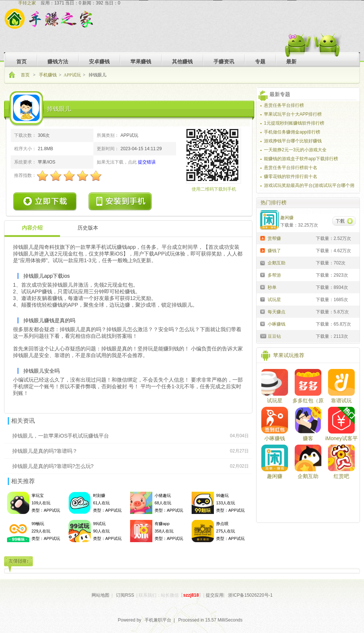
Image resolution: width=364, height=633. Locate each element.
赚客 (308, 438)
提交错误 (147, 162)
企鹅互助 (308, 476)
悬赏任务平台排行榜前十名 (291, 168)
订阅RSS (125, 595)
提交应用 (215, 595)
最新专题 (280, 94)
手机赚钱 (48, 75)
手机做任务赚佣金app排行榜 (292, 132)
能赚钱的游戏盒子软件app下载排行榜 (301, 159)
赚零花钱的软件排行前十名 (291, 177)
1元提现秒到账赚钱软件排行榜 (294, 123)
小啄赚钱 (275, 438)
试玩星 (275, 400)
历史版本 (88, 228)
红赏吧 (341, 476)
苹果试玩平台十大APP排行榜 (293, 114)
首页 (26, 75)
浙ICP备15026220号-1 (250, 595)
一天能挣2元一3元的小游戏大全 (295, 150)
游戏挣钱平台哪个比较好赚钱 (293, 141)
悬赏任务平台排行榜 (284, 105)
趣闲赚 (275, 476)
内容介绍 (32, 228)
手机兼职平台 (158, 620)
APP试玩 (72, 75)
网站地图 (100, 595)
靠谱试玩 (341, 400)
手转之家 (27, 3)
